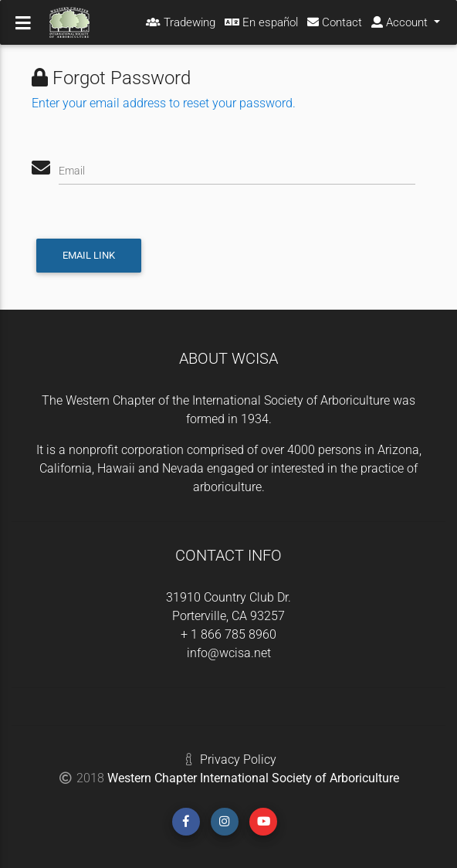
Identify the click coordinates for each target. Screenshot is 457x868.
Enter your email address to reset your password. (164, 103)
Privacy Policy (238, 759)
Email (72, 171)
